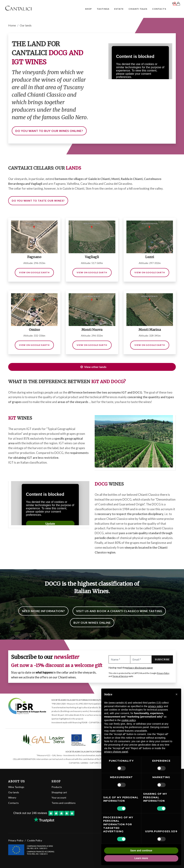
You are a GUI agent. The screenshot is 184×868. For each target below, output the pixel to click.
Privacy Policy (163, 673)
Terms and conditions (64, 803)
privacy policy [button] (156, 706)
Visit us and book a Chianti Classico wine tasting (119, 611)
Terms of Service (120, 676)
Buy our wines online (92, 623)
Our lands (14, 792)
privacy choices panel (116, 752)
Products (57, 787)
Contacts (13, 803)
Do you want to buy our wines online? (49, 131)
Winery (12, 798)
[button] (177, 694)
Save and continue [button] (141, 850)
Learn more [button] (141, 858)
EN (176, 9)
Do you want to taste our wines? (38, 201)
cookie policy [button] (128, 720)
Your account (59, 798)
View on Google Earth (34, 273)
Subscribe (162, 660)
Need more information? (43, 611)
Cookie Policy (35, 837)
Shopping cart (59, 792)
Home (12, 25)
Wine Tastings (16, 787)
